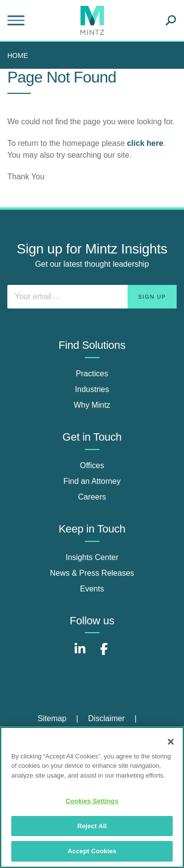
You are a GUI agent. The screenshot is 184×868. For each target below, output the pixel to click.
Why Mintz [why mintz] (92, 405)
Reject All (92, 826)
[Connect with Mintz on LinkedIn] (80, 654)
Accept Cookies (92, 851)
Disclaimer (107, 718)
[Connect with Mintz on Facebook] (104, 654)
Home (18, 56)
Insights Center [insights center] (92, 557)
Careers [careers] (92, 497)
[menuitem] (20, 56)
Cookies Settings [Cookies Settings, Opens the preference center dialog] (92, 801)
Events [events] (92, 589)
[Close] (171, 742)
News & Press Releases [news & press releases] (92, 573)
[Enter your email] (92, 297)
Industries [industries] (92, 389)
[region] (92, 797)
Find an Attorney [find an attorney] (92, 481)
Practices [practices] (92, 374)
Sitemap (52, 718)
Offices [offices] (92, 465)
